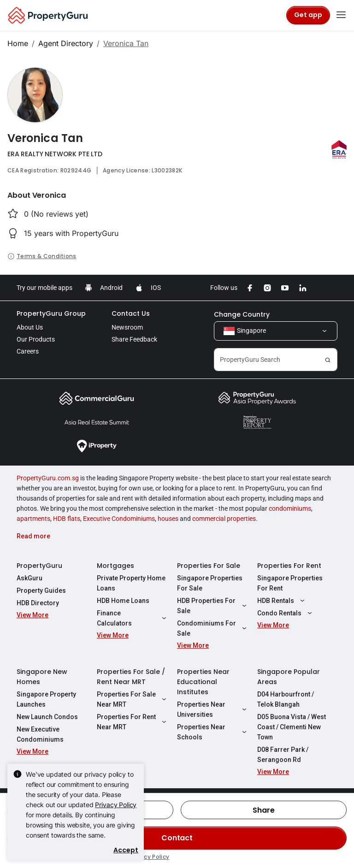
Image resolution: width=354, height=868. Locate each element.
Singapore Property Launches (46, 699)
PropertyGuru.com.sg (48, 478)
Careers (28, 351)
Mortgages (115, 566)
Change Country (242, 314)
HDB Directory (38, 603)
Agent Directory (66, 43)
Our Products (36, 339)
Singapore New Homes (42, 677)
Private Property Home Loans (131, 583)
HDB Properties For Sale (213, 606)
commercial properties (224, 519)
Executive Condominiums (119, 519)
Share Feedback (134, 339)
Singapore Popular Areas (289, 677)
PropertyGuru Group (51, 313)
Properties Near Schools (213, 732)
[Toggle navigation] (341, 15)
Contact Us (131, 313)
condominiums (290, 508)
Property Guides (41, 590)
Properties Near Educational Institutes (203, 682)
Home (18, 43)
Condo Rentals (286, 613)
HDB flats (67, 519)
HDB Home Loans (123, 601)
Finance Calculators (133, 618)
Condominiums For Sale (213, 628)
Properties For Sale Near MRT (133, 699)
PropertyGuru (39, 566)
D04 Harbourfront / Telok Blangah (286, 699)
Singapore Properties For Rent (290, 583)
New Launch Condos (47, 717)
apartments (33, 519)
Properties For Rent (289, 566)
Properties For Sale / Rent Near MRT (131, 677)
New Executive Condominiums (40, 734)
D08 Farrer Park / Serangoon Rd (283, 755)
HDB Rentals (282, 601)
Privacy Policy (116, 805)
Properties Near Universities (213, 709)
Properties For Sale (209, 566)
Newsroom (127, 327)
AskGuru (29, 578)
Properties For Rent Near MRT (133, 722)
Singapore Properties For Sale (210, 583)
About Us (30, 327)
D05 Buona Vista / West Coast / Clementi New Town (292, 727)
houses (168, 519)
